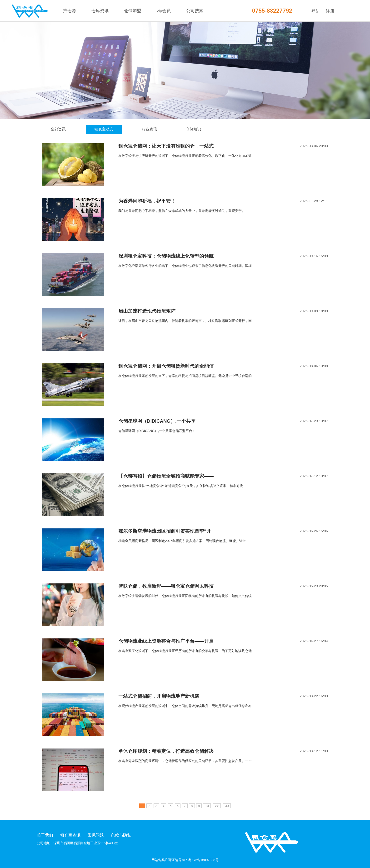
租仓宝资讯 (70, 835)
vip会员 (164, 11)
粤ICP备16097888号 (203, 860)
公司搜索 (195, 11)
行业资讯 (150, 129)
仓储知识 (193, 129)
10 (207, 806)
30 (227, 806)
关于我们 (45, 835)
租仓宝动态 (104, 129)
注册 (330, 11)
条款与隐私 (121, 835)
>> (217, 806)
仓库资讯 (100, 11)
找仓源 (70, 11)
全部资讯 (58, 129)
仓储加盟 (133, 11)
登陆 (315, 11)
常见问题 (96, 835)
